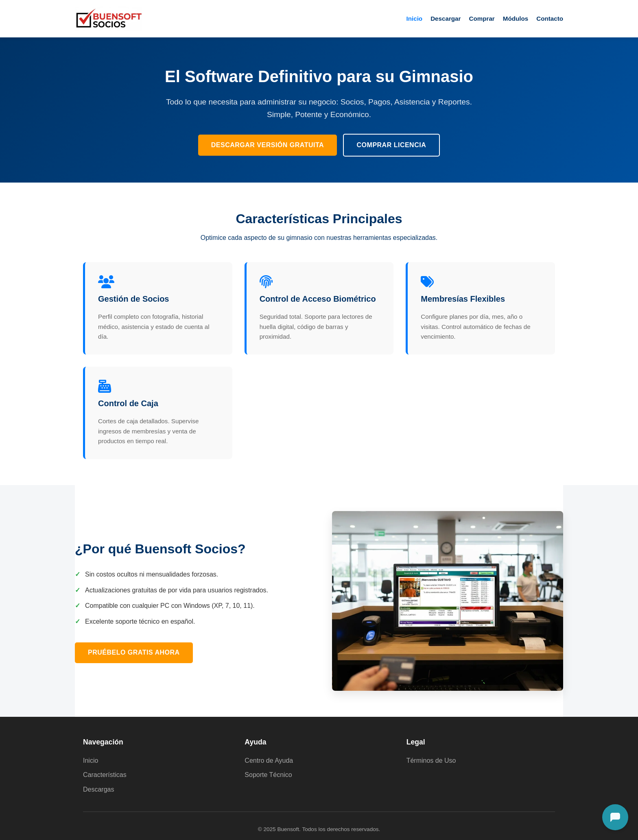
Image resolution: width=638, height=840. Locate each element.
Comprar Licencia (392, 145)
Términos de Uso (431, 761)
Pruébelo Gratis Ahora (134, 652)
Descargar (446, 18)
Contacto (550, 18)
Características (105, 775)
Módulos (516, 18)
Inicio (414, 18)
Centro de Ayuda (269, 761)
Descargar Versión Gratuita (268, 145)
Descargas (98, 789)
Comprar (482, 18)
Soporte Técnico (268, 775)
